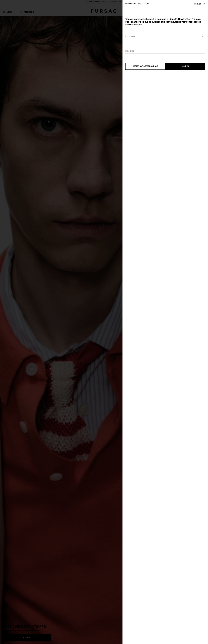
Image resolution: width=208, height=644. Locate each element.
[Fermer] (200, 4)
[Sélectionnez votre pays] (165, 37)
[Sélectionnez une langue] (165, 51)
